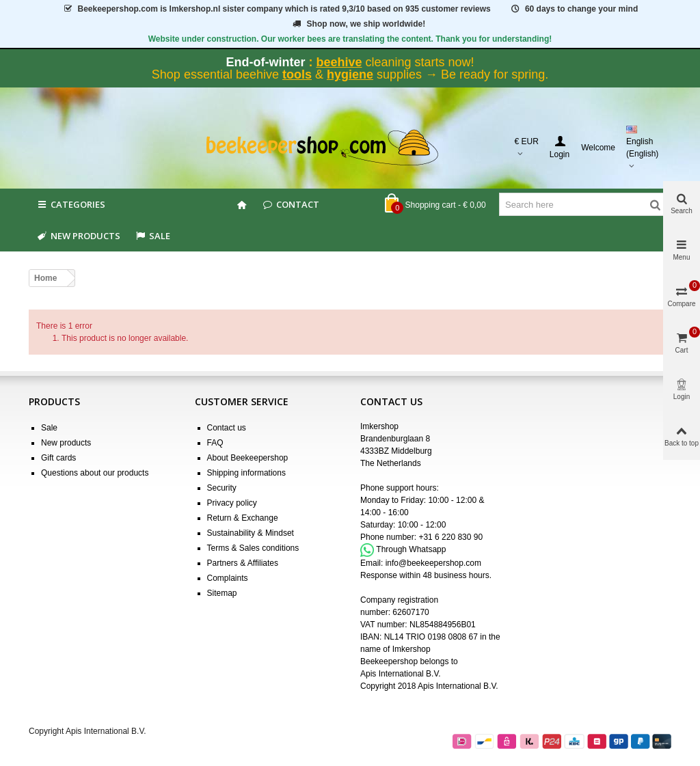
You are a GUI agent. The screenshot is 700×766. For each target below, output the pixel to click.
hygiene (350, 74)
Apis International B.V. (401, 674)
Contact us (227, 428)
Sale (49, 428)
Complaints (228, 578)
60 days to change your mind (574, 9)
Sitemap (222, 593)
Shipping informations (246, 473)
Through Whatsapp (411, 549)
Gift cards (58, 458)
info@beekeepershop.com (433, 563)
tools (297, 74)
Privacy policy (232, 503)
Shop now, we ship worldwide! (358, 24)
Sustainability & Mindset (251, 533)
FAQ (215, 443)
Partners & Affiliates (243, 563)
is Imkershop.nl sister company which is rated (277, 9)
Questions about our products (95, 473)
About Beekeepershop (248, 458)
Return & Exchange (243, 518)
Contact (290, 204)
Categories (70, 204)
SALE (152, 236)
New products (78, 236)
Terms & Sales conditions (253, 548)
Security (222, 488)
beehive (339, 62)
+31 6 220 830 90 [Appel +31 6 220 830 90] (450, 537)
